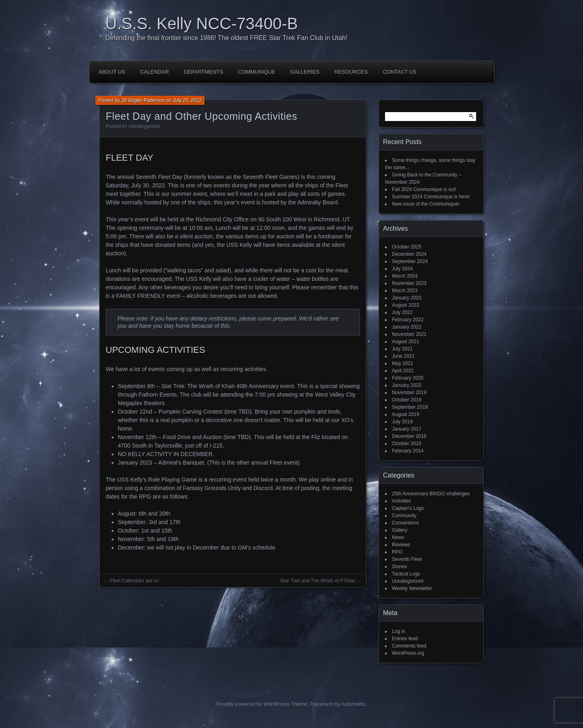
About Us (112, 72)
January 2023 (407, 298)
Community (404, 516)
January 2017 (407, 429)
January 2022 (407, 327)
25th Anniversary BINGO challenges (431, 494)
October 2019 (407, 400)
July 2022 (402, 312)
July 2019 (402, 422)
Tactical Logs (406, 574)
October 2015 (407, 444)
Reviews (401, 545)
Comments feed (409, 646)
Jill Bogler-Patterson (143, 100)
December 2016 (409, 436)
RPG (397, 552)
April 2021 (403, 371)
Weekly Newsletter (412, 588)
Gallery (400, 530)
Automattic (354, 704)
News (398, 537)
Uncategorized (144, 126)
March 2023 (405, 291)
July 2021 (402, 349)
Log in (399, 631)
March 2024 (405, 276)
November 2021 (409, 334)
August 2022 (405, 305)
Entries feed (405, 639)
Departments (203, 72)
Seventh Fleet (407, 559)
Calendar (154, 72)
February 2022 (408, 320)
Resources (351, 72)
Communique (257, 72)
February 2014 (408, 451)
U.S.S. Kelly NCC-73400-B (202, 23)
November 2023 (409, 283)
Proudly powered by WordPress (252, 704)
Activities (401, 501)
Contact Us (399, 72)
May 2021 (403, 363)
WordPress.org (408, 653)
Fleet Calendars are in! (134, 581)
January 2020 (407, 385)
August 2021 (405, 342)
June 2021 (403, 356)
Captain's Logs (408, 508)
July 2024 (402, 269)
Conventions (405, 523)
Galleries (305, 72)
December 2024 (409, 254)
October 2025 (407, 247)
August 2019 (405, 414)
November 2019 (409, 393)
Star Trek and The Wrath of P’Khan (318, 581)
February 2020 (408, 378)
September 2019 (410, 407)
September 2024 (410, 261)
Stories (399, 567)
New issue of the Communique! (426, 204)
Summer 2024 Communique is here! (431, 197)
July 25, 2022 (187, 100)
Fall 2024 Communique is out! (424, 189)
